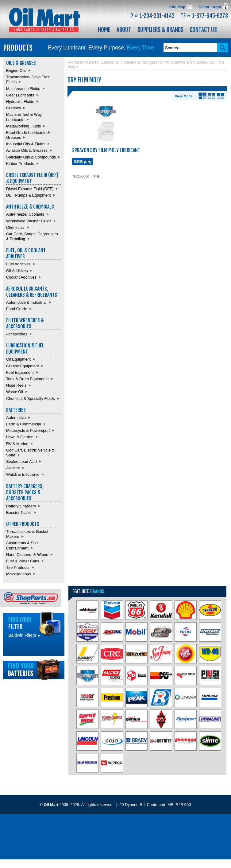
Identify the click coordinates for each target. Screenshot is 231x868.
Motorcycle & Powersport (28, 430)
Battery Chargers (21, 506)
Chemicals (15, 227)
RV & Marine (17, 444)
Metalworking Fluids (23, 126)
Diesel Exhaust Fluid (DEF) (30, 189)
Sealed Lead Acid (21, 461)
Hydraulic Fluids (20, 102)
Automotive (16, 418)
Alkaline (13, 468)
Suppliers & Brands (160, 30)
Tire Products (18, 567)
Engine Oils (16, 70)
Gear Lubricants (20, 95)
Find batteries (34, 670)
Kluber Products (20, 164)
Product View (221, 96)
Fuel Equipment (20, 372)
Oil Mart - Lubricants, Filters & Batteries (44, 20)
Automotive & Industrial (26, 302)
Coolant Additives (21, 277)
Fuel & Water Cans (23, 561)
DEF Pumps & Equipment (29, 195)
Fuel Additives (18, 264)
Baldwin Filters (25, 635)
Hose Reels (16, 385)
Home (104, 30)
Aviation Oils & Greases (27, 150)
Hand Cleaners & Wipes (27, 555)
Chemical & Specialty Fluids (31, 399)
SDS (83, 162)
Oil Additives (17, 271)
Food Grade (17, 309)
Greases (13, 108)
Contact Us (203, 30)
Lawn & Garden (20, 437)
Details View (202, 96)
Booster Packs (19, 512)
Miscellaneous (19, 574)
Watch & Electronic (23, 474)
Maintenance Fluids (23, 89)
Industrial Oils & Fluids (26, 144)
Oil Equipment (18, 359)
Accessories (17, 334)
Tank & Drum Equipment (27, 379)
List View (212, 96)
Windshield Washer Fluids (29, 221)
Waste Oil (15, 392)
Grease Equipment (23, 366)
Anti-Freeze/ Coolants (25, 214)
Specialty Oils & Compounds (31, 157)
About (124, 30)
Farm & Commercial (24, 424)
